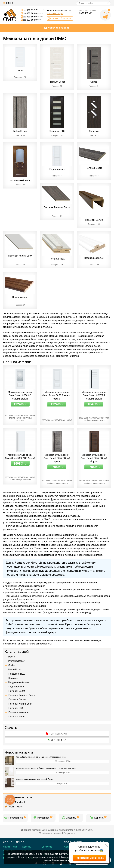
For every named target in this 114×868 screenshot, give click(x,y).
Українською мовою (50, 833)
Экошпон (13, 678)
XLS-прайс (57, 740)
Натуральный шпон (19, 682)
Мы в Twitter (14, 807)
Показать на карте (55, 14)
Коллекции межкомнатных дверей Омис (34, 779)
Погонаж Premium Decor (22, 695)
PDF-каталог (57, 734)
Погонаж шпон (16, 717)
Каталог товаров (57, 28)
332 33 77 (33, 10)
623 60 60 (33, 17)
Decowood (47, 847)
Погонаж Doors (17, 691)
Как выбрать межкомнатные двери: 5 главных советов (41, 757)
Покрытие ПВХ (17, 674)
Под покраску (16, 687)
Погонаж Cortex (17, 699)
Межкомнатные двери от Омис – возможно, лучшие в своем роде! (46, 768)
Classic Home (10, 847)
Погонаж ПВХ (16, 708)
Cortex (12, 665)
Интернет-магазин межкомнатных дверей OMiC (47, 830)
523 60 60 (32, 20)
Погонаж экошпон (18, 712)
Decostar (27, 847)
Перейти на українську (89, 858)
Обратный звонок (61, 18)
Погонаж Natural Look (20, 704)
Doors (12, 657)
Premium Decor (16, 661)
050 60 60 (33, 13)
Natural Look (15, 670)
